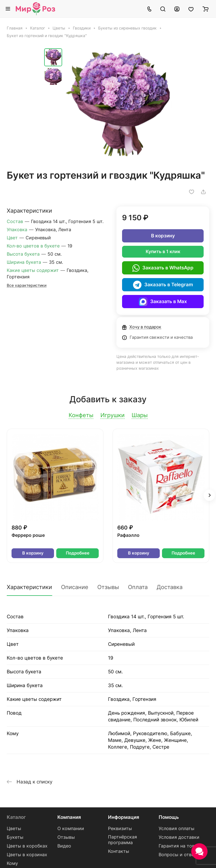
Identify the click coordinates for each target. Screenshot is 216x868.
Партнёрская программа (122, 840)
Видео (64, 846)
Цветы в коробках (27, 846)
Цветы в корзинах (27, 855)
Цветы (14, 829)
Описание (75, 587)
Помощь (169, 817)
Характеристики (29, 587)
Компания (69, 817)
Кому (12, 863)
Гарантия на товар (179, 846)
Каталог (16, 817)
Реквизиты (120, 829)
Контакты (119, 851)
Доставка (170, 587)
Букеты (15, 837)
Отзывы (108, 587)
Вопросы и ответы (179, 855)
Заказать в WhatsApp (163, 268)
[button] (209, 495)
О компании (71, 829)
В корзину (163, 236)
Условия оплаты (176, 829)
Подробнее (78, 553)
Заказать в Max (163, 302)
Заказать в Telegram (163, 285)
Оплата (138, 587)
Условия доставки (179, 837)
